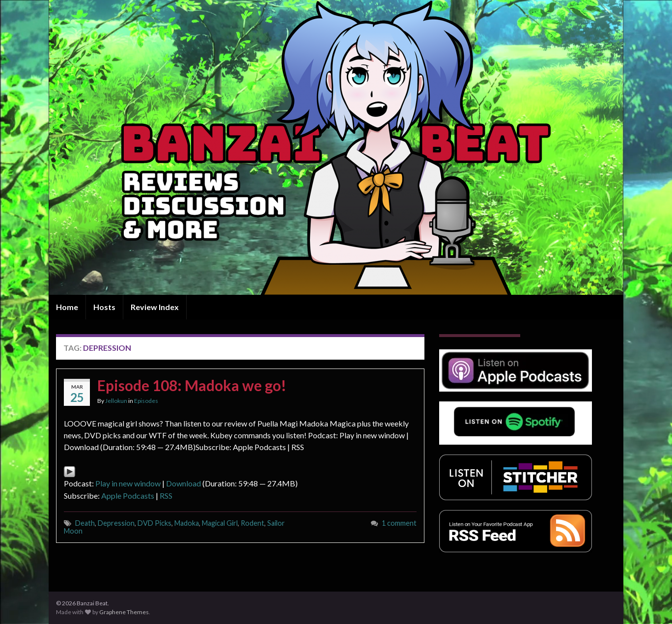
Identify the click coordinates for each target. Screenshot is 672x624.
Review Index (155, 307)
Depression (116, 523)
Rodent (252, 523)
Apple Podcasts (128, 496)
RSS (166, 496)
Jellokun (116, 401)
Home (67, 307)
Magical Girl (220, 523)
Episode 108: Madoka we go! (192, 385)
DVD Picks (154, 523)
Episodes (146, 401)
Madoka (187, 523)
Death (85, 523)
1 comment (399, 523)
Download (183, 483)
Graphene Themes (124, 612)
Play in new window (128, 483)
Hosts (104, 307)
